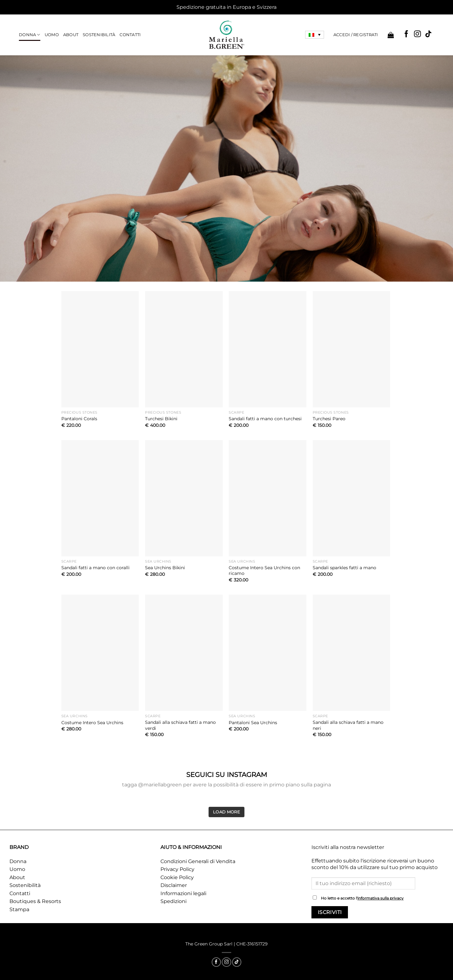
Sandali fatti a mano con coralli (95, 568)
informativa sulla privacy (380, 898)
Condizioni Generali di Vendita (198, 861)
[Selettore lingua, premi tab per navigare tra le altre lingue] (315, 35)
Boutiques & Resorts (35, 901)
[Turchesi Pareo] (352, 349)
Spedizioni (173, 901)
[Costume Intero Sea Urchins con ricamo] (268, 498)
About (71, 35)
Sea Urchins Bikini (165, 568)
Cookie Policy (177, 877)
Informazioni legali (183, 893)
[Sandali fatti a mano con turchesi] (268, 349)
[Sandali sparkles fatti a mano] (352, 498)
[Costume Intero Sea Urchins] (100, 653)
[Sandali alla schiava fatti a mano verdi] (184, 653)
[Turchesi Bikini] (184, 349)
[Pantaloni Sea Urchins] (268, 653)
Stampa (19, 909)
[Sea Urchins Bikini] (184, 498)
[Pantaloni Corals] (100, 349)
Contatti (130, 35)
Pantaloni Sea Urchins (253, 723)
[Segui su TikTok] (428, 34)
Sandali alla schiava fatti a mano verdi (180, 725)
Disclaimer (174, 885)
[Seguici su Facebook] (406, 34)
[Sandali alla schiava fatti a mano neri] (352, 653)
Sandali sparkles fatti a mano (344, 568)
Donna (30, 35)
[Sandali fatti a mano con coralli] (100, 498)
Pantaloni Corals (79, 419)
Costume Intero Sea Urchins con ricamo (264, 571)
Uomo (52, 35)
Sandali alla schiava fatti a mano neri (348, 725)
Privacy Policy (177, 869)
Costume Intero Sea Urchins (92, 723)
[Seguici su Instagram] (417, 34)
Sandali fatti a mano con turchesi (265, 419)
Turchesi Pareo (329, 419)
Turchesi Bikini (161, 419)
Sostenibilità (99, 35)
